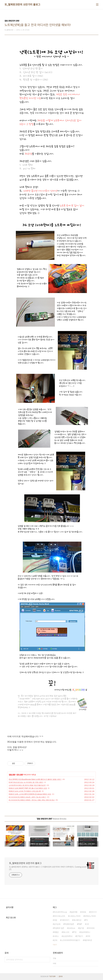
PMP (80, 924)
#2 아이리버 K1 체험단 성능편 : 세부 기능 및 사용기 (27, 797)
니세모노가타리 (75, 916)
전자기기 (93, 912)
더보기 (55, 945)
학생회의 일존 (59, 928)
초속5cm (72, 928)
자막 (89, 936)
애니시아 (66, 932)
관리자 (61, 977)
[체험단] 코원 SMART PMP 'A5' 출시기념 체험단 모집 (28, 788)
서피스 (56, 936)
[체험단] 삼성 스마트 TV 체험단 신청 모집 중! (25, 791)
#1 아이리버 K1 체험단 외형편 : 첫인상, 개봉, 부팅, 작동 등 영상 (32, 800)
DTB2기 (80, 936)
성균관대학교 (68, 936)
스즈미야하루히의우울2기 (71, 940)
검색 (47, 960)
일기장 (82, 928)
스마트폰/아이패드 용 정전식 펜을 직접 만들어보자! (27, 785)
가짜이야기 (65, 920)
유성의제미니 (85, 932)
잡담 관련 (12, 775)
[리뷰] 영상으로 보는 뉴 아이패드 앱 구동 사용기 (26, 782)
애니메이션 (77, 920)
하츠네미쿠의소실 (60, 912)
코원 (56, 920)
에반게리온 (88, 940)
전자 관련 (20, 775)
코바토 (84, 912)
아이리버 (91, 928)
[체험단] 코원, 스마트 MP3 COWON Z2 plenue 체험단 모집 (30, 794)
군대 (56, 940)
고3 (87, 924)
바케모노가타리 (90, 916)
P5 (87, 920)
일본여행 (74, 912)
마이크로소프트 (60, 916)
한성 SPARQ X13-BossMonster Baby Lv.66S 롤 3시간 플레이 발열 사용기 (35, 779)
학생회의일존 (69, 924)
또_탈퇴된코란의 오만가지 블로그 (22, 5)
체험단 (56, 932)
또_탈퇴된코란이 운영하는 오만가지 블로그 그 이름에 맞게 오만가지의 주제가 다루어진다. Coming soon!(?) (48, 868)
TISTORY (52, 977)
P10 (75, 932)
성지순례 (57, 924)
